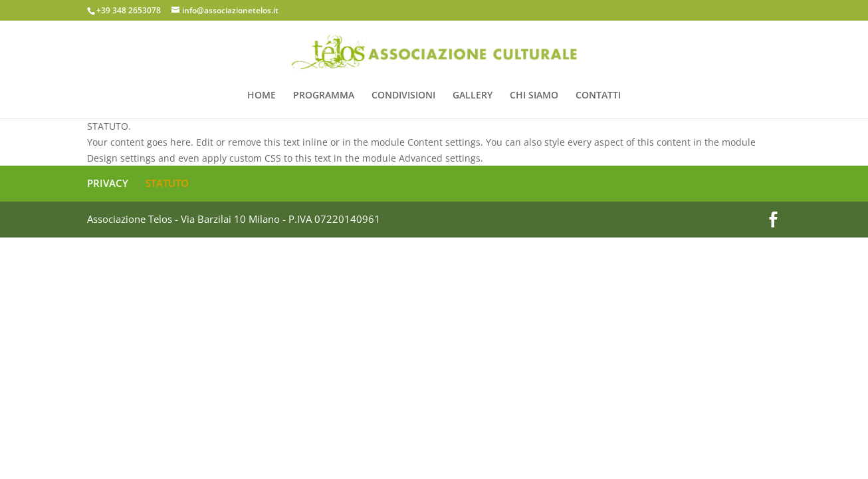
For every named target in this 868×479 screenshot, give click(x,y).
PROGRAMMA (324, 96)
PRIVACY (108, 183)
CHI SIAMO (534, 96)
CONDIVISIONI (403, 96)
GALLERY (473, 96)
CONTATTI (598, 96)
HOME (262, 96)
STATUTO (167, 183)
